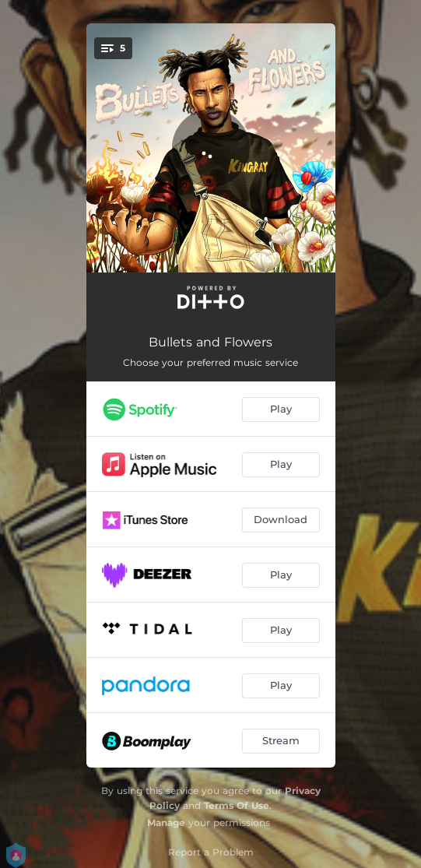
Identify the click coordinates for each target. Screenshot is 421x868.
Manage (166, 822)
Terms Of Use (237, 805)
